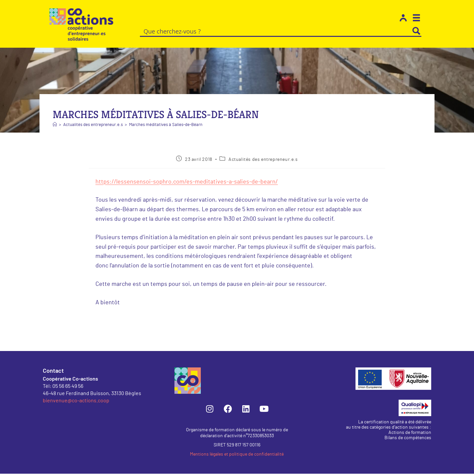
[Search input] (276, 31)
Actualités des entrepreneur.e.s (263, 162)
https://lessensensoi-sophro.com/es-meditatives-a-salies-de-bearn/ (187, 184)
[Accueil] (55, 127)
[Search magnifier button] (416, 31)
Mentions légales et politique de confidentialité (237, 457)
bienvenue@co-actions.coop (76, 402)
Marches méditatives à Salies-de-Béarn (166, 127)
